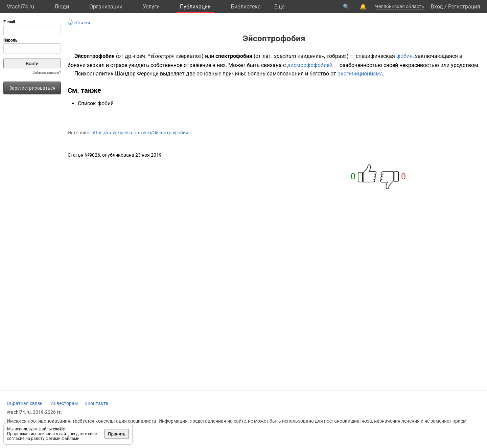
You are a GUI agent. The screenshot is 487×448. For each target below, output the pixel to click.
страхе (119, 65)
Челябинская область (400, 6)
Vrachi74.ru (20, 7)
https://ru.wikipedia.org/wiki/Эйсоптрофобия (140, 133)
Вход (437, 7)
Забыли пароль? (47, 73)
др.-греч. (136, 56)
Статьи (83, 23)
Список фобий (96, 103)
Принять (117, 434)
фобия (404, 56)
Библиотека (246, 7)
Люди (62, 7)
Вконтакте (96, 403)
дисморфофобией (310, 65)
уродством (465, 65)
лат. (268, 56)
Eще (279, 7)
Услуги (151, 7)
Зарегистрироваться (32, 88)
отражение (197, 65)
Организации (106, 7)
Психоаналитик (94, 74)
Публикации (195, 7)
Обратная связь (25, 403)
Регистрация (464, 7)
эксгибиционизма (360, 74)
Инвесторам (64, 403)
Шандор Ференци (137, 74)
